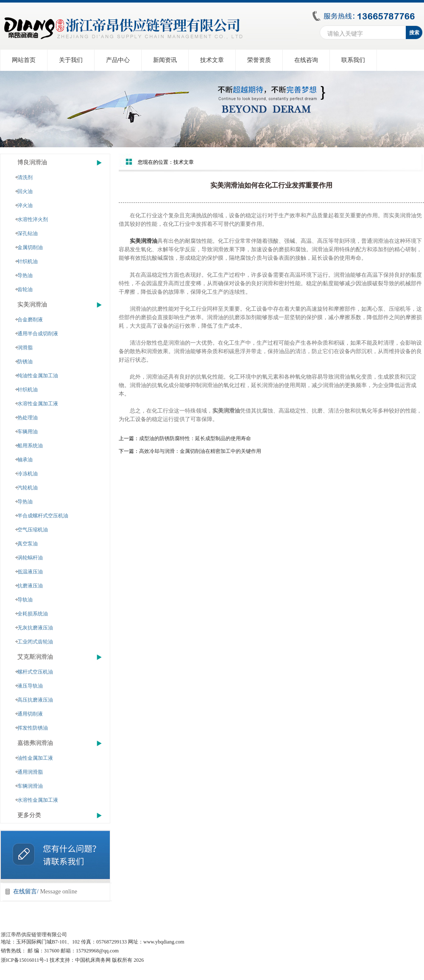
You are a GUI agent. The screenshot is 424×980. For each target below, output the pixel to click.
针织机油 (28, 261)
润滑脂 (25, 348)
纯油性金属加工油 (38, 376)
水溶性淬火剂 (33, 219)
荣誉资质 (259, 60)
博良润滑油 (32, 162)
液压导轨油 (30, 686)
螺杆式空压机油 (35, 672)
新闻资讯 (165, 60)
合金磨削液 (30, 320)
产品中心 (118, 60)
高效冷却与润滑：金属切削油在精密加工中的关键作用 (200, 451)
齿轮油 (25, 289)
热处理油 (28, 418)
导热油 (25, 275)
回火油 (25, 191)
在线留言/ (45, 892)
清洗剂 (25, 177)
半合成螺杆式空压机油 (43, 516)
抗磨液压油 (30, 586)
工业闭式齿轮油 (35, 642)
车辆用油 (28, 432)
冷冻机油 (28, 474)
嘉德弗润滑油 (35, 743)
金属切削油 (30, 247)
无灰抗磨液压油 (35, 628)
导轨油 (25, 600)
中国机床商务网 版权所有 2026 (109, 960)
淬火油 (25, 205)
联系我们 (353, 60)
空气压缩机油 (33, 530)
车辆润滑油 (30, 786)
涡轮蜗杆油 (30, 558)
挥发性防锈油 (33, 728)
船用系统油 (30, 446)
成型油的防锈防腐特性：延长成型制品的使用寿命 (195, 438)
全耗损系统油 (33, 614)
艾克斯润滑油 (35, 657)
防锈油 (25, 362)
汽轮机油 (28, 488)
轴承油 (25, 460)
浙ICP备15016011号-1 (25, 960)
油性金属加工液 (35, 758)
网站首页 (24, 60)
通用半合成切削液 (38, 334)
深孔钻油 (28, 233)
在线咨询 (306, 60)
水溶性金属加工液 (38, 404)
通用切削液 (30, 714)
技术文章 (212, 60)
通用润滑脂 (30, 772)
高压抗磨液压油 (35, 700)
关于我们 (71, 60)
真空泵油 (28, 544)
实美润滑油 (32, 305)
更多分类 (29, 815)
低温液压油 (30, 572)
